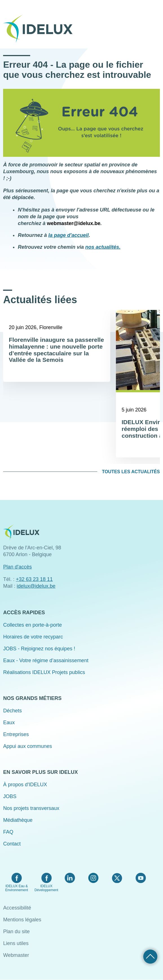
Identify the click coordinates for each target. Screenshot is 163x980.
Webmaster (16, 955)
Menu (156, 25)
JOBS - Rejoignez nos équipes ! (39, 649)
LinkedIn (70, 878)
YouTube (141, 878)
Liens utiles (16, 943)
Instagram (93, 878)
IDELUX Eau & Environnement (17, 888)
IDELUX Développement (46, 888)
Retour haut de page (150, 957)
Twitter (117, 878)
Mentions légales (22, 920)
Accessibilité (17, 908)
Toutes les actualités (131, 472)
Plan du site (16, 931)
